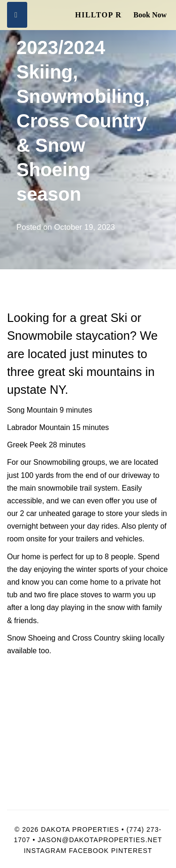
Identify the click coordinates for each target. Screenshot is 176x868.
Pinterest (132, 851)
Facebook (89, 851)
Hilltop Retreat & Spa (99, 15)
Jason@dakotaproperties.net (100, 840)
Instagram (45, 851)
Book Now (150, 15)
